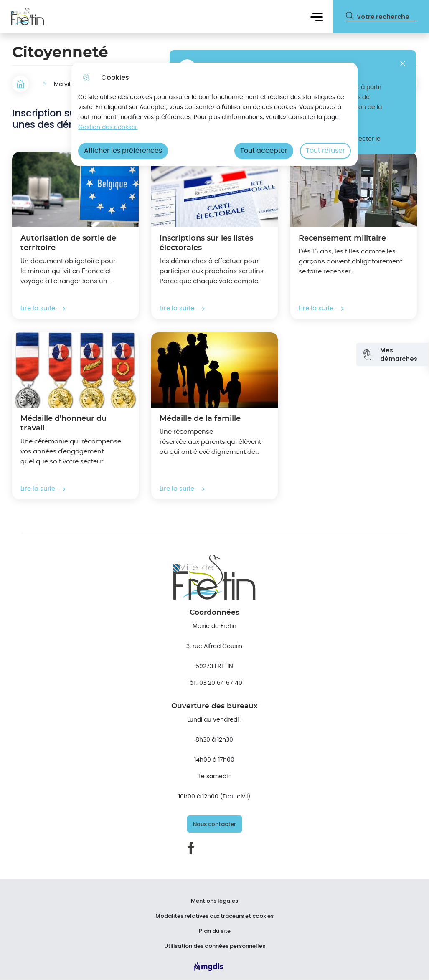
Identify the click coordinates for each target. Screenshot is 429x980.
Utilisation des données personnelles (215, 946)
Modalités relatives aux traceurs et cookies (214, 916)
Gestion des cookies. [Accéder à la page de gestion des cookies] (108, 127)
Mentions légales (214, 901)
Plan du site (215, 931)
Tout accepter (264, 151)
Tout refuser (325, 151)
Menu (317, 16)
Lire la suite (43, 309)
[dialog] (214, 114)
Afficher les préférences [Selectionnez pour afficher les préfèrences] (123, 151)
